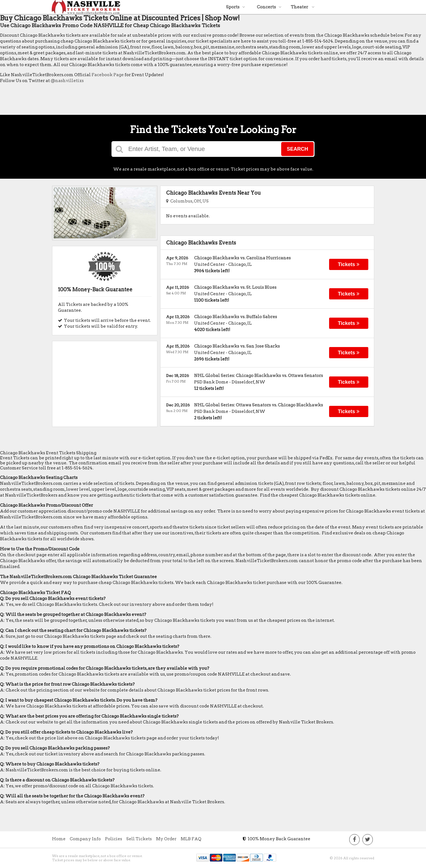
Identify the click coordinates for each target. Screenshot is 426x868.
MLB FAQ (191, 839)
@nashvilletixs (67, 81)
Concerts (269, 7)
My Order (166, 839)
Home (59, 839)
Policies (114, 839)
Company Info (85, 839)
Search (297, 149)
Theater (303, 7)
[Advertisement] (102, 101)
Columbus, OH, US (187, 201)
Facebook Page (108, 75)
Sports (236, 7)
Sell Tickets (139, 839)
